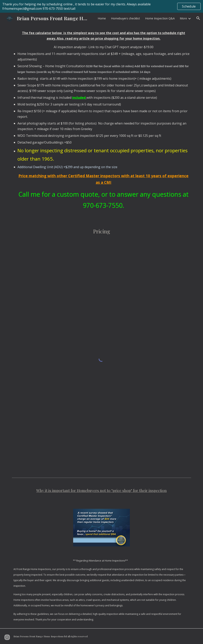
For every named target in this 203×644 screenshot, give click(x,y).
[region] (101, 6)
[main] (102, 122)
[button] (198, 18)
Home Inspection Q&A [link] (160, 18)
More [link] (183, 18)
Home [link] (102, 18)
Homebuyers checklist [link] (125, 18)
